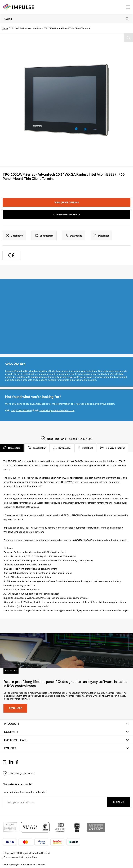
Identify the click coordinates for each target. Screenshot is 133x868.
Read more (15, 708)
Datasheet (101, 236)
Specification (44, 236)
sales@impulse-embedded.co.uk (57, 410)
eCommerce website (13, 857)
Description (14, 236)
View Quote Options (66, 202)
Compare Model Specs (66, 215)
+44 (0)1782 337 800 (21, 410)
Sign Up (119, 802)
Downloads (74, 236)
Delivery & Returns (113, 448)
